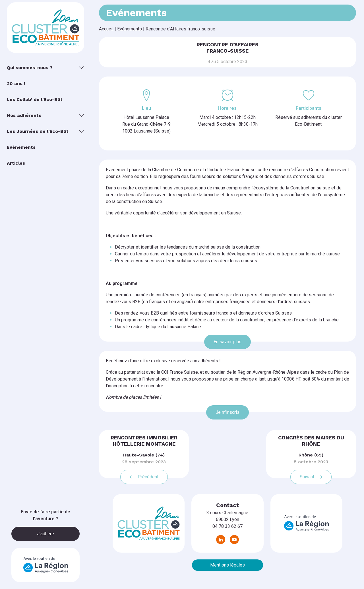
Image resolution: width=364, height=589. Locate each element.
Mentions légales (227, 565)
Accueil (106, 29)
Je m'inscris (227, 412)
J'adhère (45, 534)
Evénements (130, 29)
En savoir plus (227, 342)
